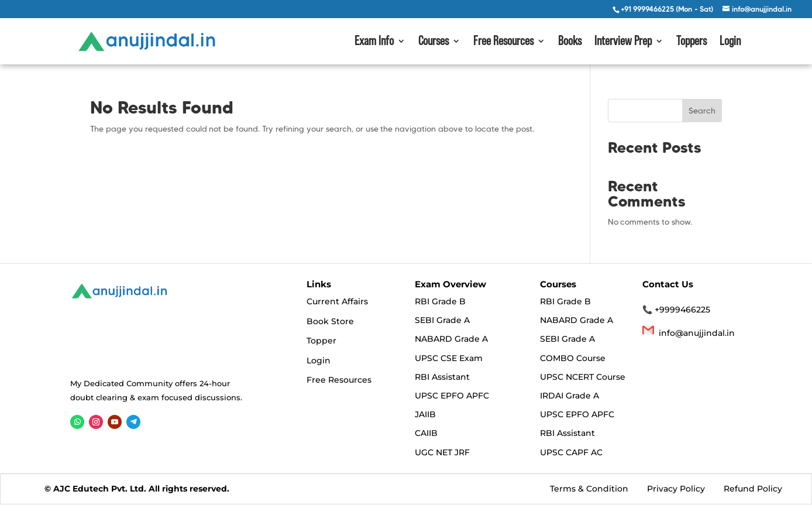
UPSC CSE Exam (449, 358)
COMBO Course (573, 358)
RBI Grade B (440, 301)
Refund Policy (753, 489)
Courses (433, 42)
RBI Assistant (442, 377)
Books (570, 42)
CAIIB (426, 434)
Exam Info (374, 42)
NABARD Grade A (451, 339)
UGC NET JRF (442, 452)
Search (702, 111)
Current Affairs (337, 301)
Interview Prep (623, 42)
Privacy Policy (676, 489)
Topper (321, 341)
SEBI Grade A (442, 320)
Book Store (330, 321)
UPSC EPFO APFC (452, 396)
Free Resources (503, 42)
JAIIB (425, 414)
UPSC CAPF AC (571, 452)
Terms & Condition (590, 489)
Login (730, 42)
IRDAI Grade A (570, 396)
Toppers (691, 42)
